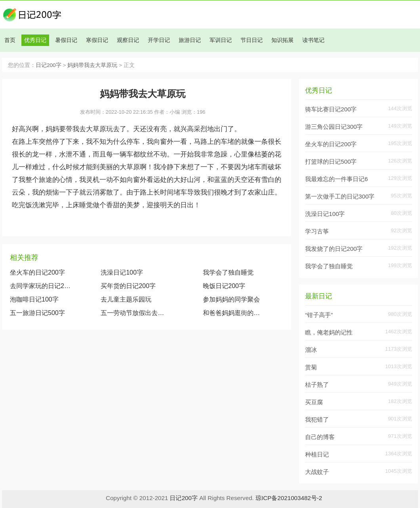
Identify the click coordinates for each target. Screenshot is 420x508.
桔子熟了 (317, 385)
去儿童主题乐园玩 (126, 299)
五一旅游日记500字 (37, 313)
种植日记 (317, 454)
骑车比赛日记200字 (331, 109)
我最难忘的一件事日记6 (336, 179)
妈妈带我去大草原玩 (92, 65)
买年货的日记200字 (128, 286)
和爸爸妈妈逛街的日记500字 (233, 313)
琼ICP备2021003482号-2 (289, 498)
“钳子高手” (319, 315)
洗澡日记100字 (122, 272)
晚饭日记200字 (224, 286)
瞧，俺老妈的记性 (329, 332)
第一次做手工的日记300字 (340, 196)
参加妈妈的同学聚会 (231, 299)
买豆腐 (314, 402)
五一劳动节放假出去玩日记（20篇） (135, 313)
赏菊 (311, 367)
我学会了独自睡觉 (228, 272)
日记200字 (49, 65)
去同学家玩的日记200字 (40, 286)
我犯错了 (317, 419)
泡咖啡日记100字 (34, 299)
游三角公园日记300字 (334, 127)
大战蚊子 (317, 472)
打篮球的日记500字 (331, 161)
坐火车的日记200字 (37, 272)
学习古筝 (317, 231)
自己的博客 (320, 437)
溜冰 (311, 350)
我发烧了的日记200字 (334, 249)
